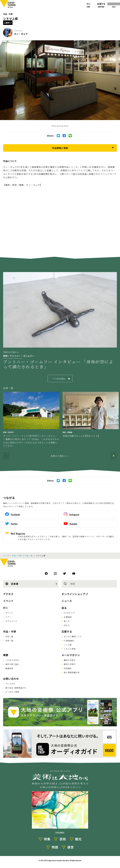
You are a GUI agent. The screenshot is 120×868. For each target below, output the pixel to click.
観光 (78, 839)
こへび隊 (68, 645)
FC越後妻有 (69, 641)
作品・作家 (8, 14)
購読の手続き (70, 660)
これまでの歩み (12, 660)
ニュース (67, 601)
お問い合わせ (11, 679)
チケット (9, 613)
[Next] (114, 456)
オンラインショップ (73, 594)
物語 (55, 847)
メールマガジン (71, 655)
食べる (67, 621)
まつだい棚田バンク (73, 636)
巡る (64, 608)
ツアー (8, 617)
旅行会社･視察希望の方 (16, 688)
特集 (47, 839)
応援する (67, 631)
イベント (8, 601)
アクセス (8, 594)
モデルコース (11, 621)
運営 (71, 847)
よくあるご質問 (12, 692)
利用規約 (68, 668)
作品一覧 (29, 556)
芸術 (63, 839)
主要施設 (68, 617)
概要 (6, 655)
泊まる (67, 625)
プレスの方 (10, 684)
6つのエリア (69, 613)
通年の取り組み (12, 664)
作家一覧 (9, 641)
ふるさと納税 (70, 649)
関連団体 (9, 668)
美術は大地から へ (60, 456)
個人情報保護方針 (72, 672)
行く (6, 608)
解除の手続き (70, 664)
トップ (6, 556)
